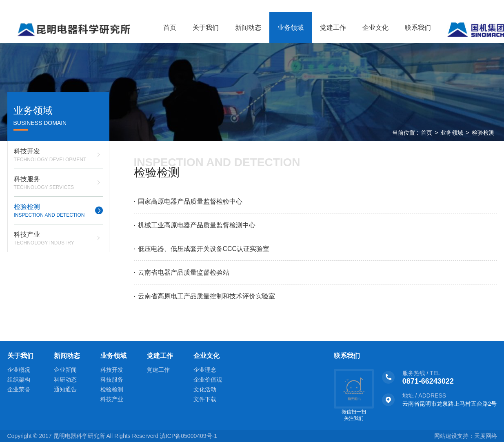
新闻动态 (248, 28)
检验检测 (58, 211)
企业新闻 (65, 370)
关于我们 (206, 28)
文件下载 (205, 399)
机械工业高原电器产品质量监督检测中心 (197, 225)
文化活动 (205, 389)
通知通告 (65, 389)
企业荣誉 (19, 389)
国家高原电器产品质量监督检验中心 (190, 201)
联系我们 (418, 28)
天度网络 (486, 436)
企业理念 (205, 370)
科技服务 (58, 183)
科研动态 (65, 380)
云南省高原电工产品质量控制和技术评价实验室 (206, 296)
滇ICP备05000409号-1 (189, 436)
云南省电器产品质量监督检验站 (184, 272)
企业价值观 (208, 380)
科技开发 (58, 156)
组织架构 (19, 380)
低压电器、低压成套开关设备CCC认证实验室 (204, 249)
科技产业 (58, 239)
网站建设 (446, 436)
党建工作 (333, 28)
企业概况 (19, 370)
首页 (170, 28)
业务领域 (291, 28)
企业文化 (375, 28)
